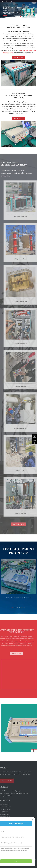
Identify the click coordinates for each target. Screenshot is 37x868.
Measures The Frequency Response (18, 102)
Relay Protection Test (24, 218)
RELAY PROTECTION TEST (18, 27)
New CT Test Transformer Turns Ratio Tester (18, 599)
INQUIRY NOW (18, 526)
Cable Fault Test (24, 472)
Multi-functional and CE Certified (18, 32)
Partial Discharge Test (24, 430)
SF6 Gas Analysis (24, 515)
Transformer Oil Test (24, 303)
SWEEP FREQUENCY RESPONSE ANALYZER (18, 97)
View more (19, 58)
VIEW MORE (13, 653)
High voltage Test (24, 260)
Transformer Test (24, 388)
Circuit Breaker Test (24, 345)
